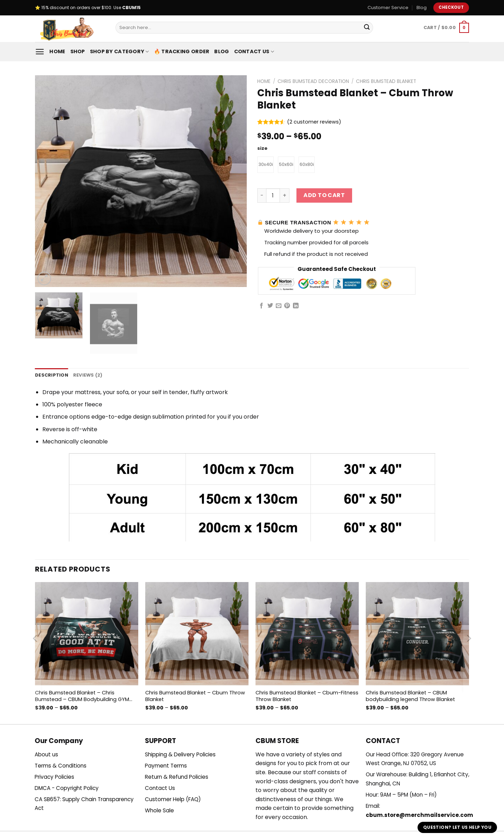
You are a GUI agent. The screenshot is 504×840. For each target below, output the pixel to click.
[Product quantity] (273, 197)
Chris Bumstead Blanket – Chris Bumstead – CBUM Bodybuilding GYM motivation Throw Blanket (82, 696)
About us (46, 754)
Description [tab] (52, 375)
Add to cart (324, 197)
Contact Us (254, 51)
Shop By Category (120, 51)
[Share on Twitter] (270, 307)
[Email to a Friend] (279, 307)
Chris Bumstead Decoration (313, 81)
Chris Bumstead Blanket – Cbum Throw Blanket (195, 696)
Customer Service (388, 8)
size (262, 148)
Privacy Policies (54, 777)
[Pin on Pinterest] (287, 307)
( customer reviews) (314, 122)
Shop (78, 51)
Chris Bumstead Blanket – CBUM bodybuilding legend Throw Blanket (410, 696)
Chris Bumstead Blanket (386, 81)
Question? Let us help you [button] (457, 827)
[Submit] (367, 28)
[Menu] (40, 52)
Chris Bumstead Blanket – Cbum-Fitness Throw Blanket (307, 696)
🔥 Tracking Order (182, 51)
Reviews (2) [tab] (88, 375)
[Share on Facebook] (261, 307)
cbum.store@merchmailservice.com (419, 815)
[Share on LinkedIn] (296, 307)
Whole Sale (159, 810)
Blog (422, 8)
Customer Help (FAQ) (173, 799)
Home (57, 51)
